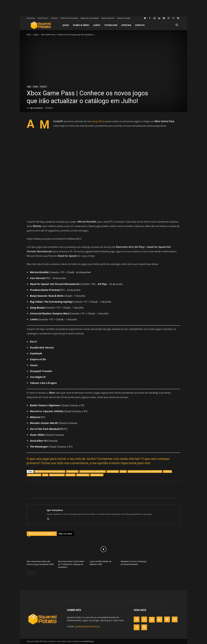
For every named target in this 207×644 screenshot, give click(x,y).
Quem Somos (43, 18)
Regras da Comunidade (90, 18)
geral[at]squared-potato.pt (88, 626)
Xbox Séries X (97, 475)
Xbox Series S (83, 475)
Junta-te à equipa (124, 18)
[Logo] (41, 25)
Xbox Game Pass (57, 475)
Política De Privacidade (69, 18)
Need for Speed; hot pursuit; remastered (145, 471)
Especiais (126, 25)
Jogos (66, 25)
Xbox (45, 475)
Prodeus (167, 471)
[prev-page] (29, 573)
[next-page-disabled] (33, 573)
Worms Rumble (34, 475)
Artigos (35, 87)
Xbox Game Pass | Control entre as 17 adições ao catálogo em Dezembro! (71, 564)
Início (29, 35)
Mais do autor (65, 534)
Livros (97, 25)
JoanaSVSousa (88, 641)
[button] (177, 25)
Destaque (43, 87)
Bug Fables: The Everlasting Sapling (50, 471)
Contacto (54, 18)
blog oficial (98, 121)
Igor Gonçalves (36, 108)
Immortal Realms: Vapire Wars (93, 471)
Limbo (123, 471)
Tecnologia (111, 25)
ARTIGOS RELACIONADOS (42, 534)
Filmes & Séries (81, 25)
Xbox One (71, 475)
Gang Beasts (72, 471)
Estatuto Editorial (108, 18)
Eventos (140, 25)
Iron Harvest (113, 471)
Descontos (31, 18)
